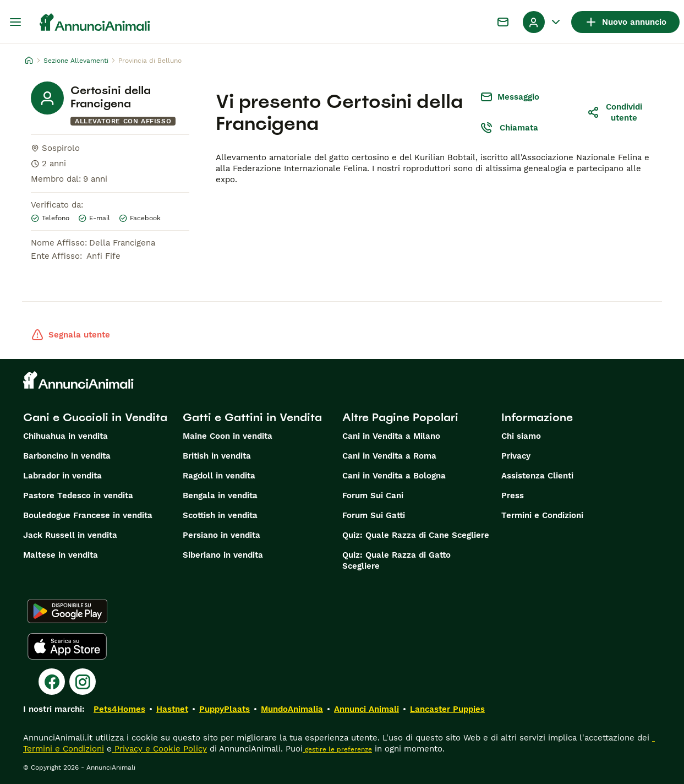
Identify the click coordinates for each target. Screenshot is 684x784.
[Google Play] (67, 611)
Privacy (516, 456)
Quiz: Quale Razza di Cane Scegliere (416, 535)
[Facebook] (52, 682)
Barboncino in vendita (67, 456)
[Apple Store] (67, 646)
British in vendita (217, 456)
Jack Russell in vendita (70, 535)
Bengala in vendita (220, 496)
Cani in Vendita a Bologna (394, 476)
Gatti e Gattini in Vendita (252, 417)
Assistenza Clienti (537, 476)
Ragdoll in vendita (219, 476)
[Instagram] (83, 682)
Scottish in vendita (220, 515)
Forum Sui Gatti (374, 515)
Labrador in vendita (62, 476)
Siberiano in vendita (223, 555)
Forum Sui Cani (373, 496)
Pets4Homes (119, 709)
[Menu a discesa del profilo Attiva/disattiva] (543, 22)
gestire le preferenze (337, 749)
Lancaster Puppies (447, 709)
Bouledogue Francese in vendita (88, 515)
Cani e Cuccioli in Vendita (95, 417)
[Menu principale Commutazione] (15, 22)
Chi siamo (521, 436)
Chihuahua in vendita (65, 436)
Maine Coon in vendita (228, 436)
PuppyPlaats (225, 709)
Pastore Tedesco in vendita (78, 496)
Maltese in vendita (61, 555)
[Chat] (503, 22)
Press (513, 496)
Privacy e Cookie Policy (159, 749)
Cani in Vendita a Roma (389, 456)
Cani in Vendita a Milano (391, 436)
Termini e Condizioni (542, 515)
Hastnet (172, 709)
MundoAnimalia (292, 709)
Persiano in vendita (221, 535)
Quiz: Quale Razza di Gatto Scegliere (396, 560)
